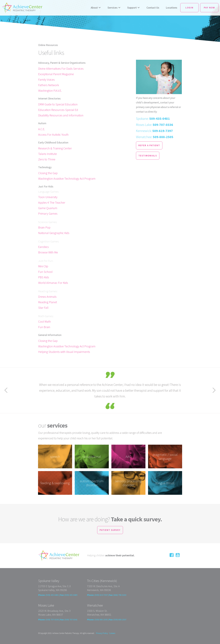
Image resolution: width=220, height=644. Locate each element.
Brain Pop (44, 227)
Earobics (43, 247)
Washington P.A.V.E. (50, 91)
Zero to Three (47, 159)
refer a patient (149, 145)
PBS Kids (44, 277)
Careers (112, 633)
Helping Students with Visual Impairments (64, 352)
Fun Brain (44, 327)
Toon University (48, 197)
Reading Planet (48, 302)
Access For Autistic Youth (53, 134)
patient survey (110, 530)
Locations (172, 8)
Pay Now (209, 8)
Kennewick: (154, 131)
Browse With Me (48, 252)
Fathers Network (49, 85)
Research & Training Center (55, 148)
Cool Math (45, 321)
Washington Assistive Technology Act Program (67, 178)
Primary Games (48, 213)
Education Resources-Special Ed (58, 110)
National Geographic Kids (54, 233)
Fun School (45, 272)
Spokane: (153, 119)
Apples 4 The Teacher (52, 202)
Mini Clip (43, 266)
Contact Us (153, 8)
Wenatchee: (155, 137)
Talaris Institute (48, 154)
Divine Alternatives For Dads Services (61, 69)
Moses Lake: (155, 125)
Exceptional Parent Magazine (56, 74)
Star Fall (43, 308)
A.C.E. (42, 129)
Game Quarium (48, 208)
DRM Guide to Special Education (58, 104)
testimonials (148, 156)
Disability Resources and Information (61, 115)
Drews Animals (47, 297)
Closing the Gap (48, 173)
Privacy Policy (102, 633)
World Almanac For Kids (53, 283)
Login (189, 8)
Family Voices (46, 80)
